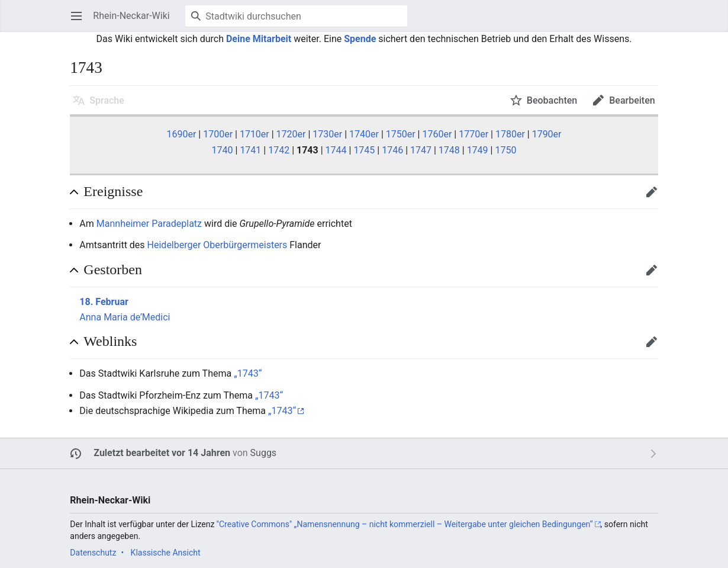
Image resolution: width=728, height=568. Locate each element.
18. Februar (104, 302)
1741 (250, 150)
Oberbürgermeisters (245, 245)
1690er (181, 134)
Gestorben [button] (113, 269)
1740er (364, 134)
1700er (218, 134)
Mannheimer (123, 224)
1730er (327, 134)
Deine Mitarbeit (259, 39)
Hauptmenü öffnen (80, 22)
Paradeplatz (177, 224)
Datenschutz (93, 553)
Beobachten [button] (552, 100)
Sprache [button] (107, 100)
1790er (547, 134)
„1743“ (248, 373)
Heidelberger (174, 245)
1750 (505, 150)
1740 (223, 150)
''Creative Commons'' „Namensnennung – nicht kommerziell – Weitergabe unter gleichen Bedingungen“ (405, 524)
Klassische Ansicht (166, 553)
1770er (473, 134)
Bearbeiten (655, 198)
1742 (279, 150)
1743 (307, 150)
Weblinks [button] (110, 341)
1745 (364, 150)
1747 (421, 150)
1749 (478, 150)
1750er (401, 134)
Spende (360, 39)
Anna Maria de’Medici (125, 317)
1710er (255, 134)
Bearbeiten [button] (632, 100)
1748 (449, 150)
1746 (392, 150)
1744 (336, 150)
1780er (510, 134)
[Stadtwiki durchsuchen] (296, 16)
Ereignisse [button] (113, 191)
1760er (437, 134)
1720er (291, 134)
